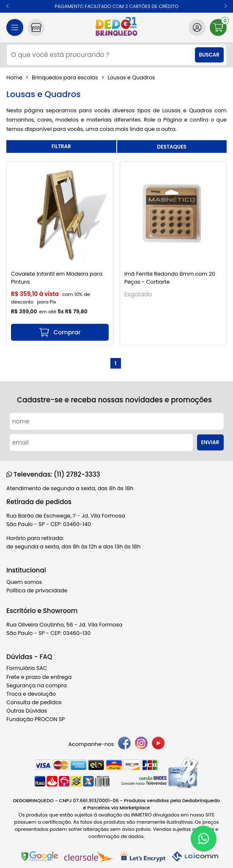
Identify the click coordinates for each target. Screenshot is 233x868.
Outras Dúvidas (27, 711)
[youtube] (158, 744)
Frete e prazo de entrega (39, 677)
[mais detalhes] (60, 332)
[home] (116, 27)
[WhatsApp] (203, 838)
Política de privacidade (37, 590)
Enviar (210, 442)
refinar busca (61, 146)
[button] (7, 6)
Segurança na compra (37, 685)
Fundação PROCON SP (36, 719)
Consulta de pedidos (34, 702)
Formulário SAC (27, 668)
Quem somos (24, 582)
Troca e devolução (31, 694)
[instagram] (141, 744)
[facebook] (124, 744)
